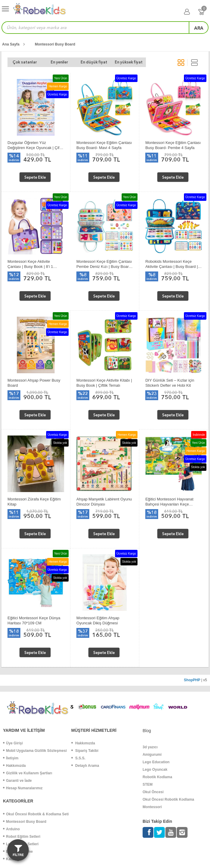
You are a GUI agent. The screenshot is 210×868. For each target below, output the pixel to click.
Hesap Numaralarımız (23, 788)
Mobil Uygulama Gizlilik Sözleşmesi (35, 751)
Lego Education (156, 762)
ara (199, 28)
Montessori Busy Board (55, 44)
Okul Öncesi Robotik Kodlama (168, 799)
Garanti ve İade (17, 781)
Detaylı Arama (85, 766)
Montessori (152, 807)
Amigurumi (152, 755)
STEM (148, 784)
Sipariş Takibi (85, 751)
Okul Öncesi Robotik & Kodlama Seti (36, 814)
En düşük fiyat (80, 62)
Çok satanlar (22, 62)
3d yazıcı (150, 747)
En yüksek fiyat (109, 62)
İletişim (11, 758)
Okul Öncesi (153, 792)
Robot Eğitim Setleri (22, 837)
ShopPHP (192, 680)
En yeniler (51, 62)
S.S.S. (78, 758)
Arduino (11, 829)
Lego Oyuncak (155, 770)
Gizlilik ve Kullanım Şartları (28, 773)
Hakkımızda (14, 766)
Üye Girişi (13, 743)
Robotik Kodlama (157, 777)
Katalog (11, 859)
